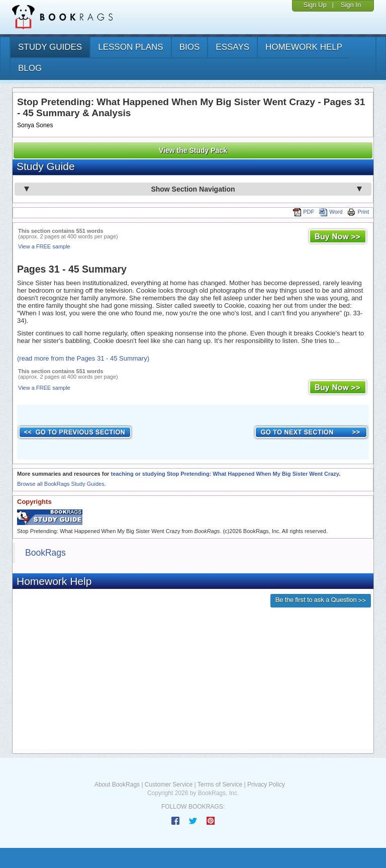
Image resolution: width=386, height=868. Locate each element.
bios (190, 47)
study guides (50, 47)
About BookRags (117, 785)
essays (232, 47)
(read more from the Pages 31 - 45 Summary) (83, 358)
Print (358, 212)
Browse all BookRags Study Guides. (62, 484)
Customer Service (169, 785)
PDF (304, 212)
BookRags (45, 553)
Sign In (351, 5)
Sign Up (315, 5)
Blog (30, 68)
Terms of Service (220, 785)
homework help (304, 47)
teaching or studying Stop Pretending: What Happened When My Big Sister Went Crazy (225, 474)
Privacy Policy (266, 785)
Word (331, 212)
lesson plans (130, 47)
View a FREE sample (44, 246)
